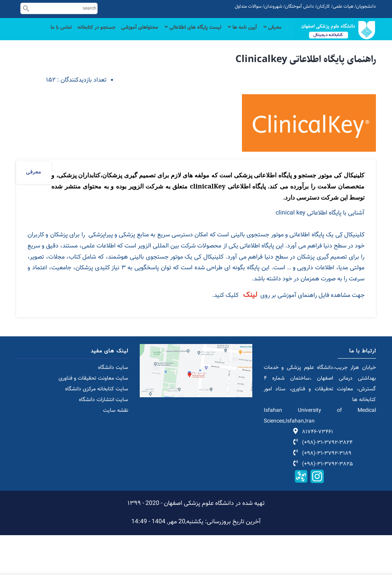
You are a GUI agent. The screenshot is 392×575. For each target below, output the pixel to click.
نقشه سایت (116, 450)
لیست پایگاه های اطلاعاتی (183, 35)
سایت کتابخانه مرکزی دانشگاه (97, 429)
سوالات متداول (248, 7)
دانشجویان (366, 7)
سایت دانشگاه (113, 408)
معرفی (271, 35)
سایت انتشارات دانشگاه (104, 440)
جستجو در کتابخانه (76, 35)
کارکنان (323, 7)
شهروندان (273, 7)
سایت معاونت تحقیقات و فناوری (93, 418)
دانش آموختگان (299, 7)
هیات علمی (343, 7)
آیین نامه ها (239, 35)
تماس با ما (269, 66)
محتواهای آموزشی (124, 35)
